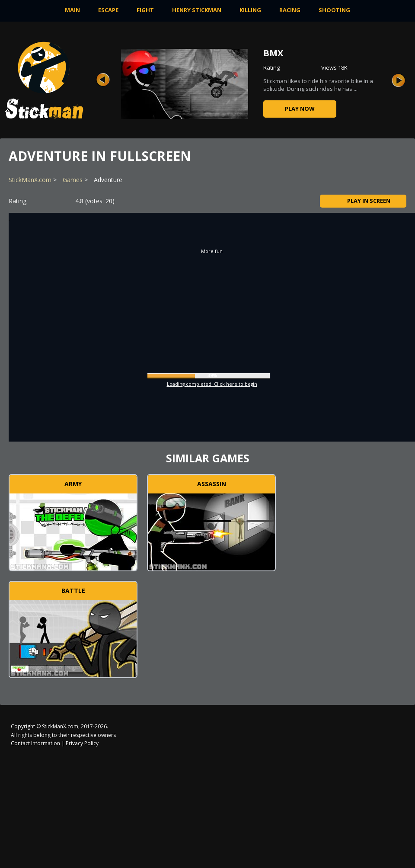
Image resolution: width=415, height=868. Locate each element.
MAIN (72, 10)
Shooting (334, 10)
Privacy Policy (82, 743)
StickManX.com (30, 180)
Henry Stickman (197, 10)
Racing (290, 10)
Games (73, 180)
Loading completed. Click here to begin (212, 384)
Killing (250, 10)
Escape (108, 10)
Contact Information (35, 743)
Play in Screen (363, 201)
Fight (145, 10)
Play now (300, 109)
